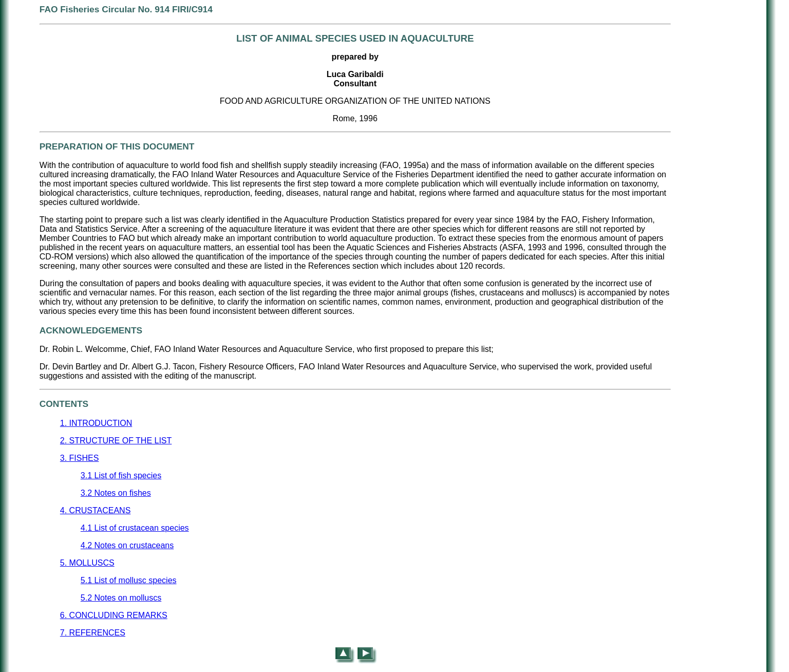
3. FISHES (80, 458)
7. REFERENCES (93, 633)
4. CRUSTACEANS (96, 510)
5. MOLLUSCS (87, 563)
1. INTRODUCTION (96, 423)
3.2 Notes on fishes (116, 493)
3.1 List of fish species (121, 475)
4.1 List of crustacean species (135, 528)
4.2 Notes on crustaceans (127, 545)
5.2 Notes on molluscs (121, 598)
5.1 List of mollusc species (129, 580)
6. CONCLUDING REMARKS (114, 615)
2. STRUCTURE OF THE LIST (116, 441)
